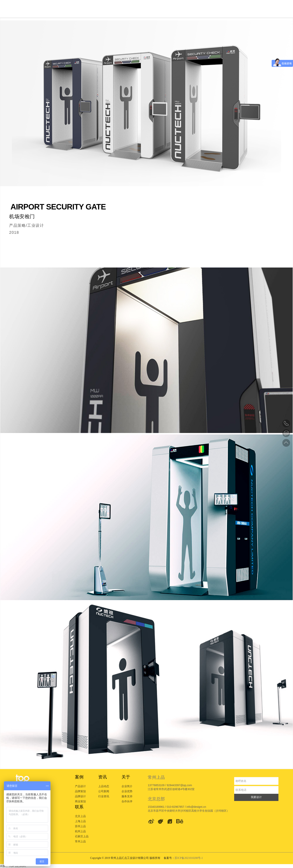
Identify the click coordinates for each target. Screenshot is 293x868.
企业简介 (127, 786)
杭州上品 (80, 831)
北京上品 (80, 816)
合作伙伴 (127, 801)
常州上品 (80, 841)
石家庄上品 (82, 836)
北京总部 (156, 799)
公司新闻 (104, 791)
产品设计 (80, 786)
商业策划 (80, 801)
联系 (79, 807)
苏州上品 (80, 826)
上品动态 (104, 786)
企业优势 (127, 791)
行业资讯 (104, 796)
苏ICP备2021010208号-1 (189, 858)
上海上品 (80, 821)
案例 (79, 777)
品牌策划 (80, 791)
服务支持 (127, 796)
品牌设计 (80, 796)
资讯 (103, 777)
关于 (126, 777)
